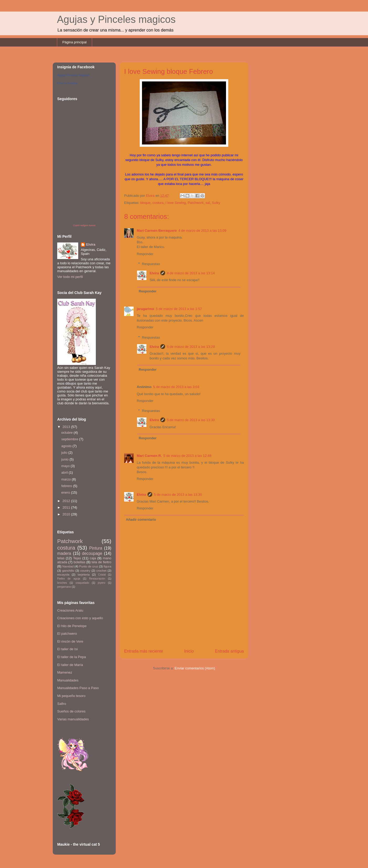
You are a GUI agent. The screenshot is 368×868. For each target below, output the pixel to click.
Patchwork (196, 203)
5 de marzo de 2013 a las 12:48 (187, 456)
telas (61, 558)
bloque (145, 203)
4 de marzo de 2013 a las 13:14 (191, 273)
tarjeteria (84, 574)
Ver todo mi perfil (70, 277)
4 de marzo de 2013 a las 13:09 (202, 231)
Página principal (75, 42)
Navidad (68, 566)
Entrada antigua (229, 651)
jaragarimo (145, 309)
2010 (67, 514)
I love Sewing (176, 203)
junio (65, 459)
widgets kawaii (88, 225)
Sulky (216, 203)
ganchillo (68, 570)
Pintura (96, 548)
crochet (101, 570)
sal (208, 203)
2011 (67, 507)
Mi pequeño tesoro (71, 696)
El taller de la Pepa (72, 657)
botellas (79, 562)
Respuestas (151, 264)
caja (93, 558)
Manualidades (68, 680)
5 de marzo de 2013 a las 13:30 (191, 420)
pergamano (64, 587)
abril (65, 472)
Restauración (97, 579)
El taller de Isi (67, 649)
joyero (102, 583)
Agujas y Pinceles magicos (116, 19)
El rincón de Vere (70, 641)
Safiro (62, 704)
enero (66, 492)
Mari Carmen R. (149, 456)
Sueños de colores (71, 711)
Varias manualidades (73, 719)
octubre (68, 433)
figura (107, 566)
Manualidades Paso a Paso (78, 688)
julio (65, 453)
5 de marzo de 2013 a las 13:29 (191, 347)
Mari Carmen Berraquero (157, 231)
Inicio (189, 651)
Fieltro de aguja (69, 579)
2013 (67, 427)
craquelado (82, 583)
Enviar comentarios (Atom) (195, 668)
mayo (66, 466)
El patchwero (67, 634)
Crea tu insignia (67, 83)
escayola (63, 574)
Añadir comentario (141, 520)
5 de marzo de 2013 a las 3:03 (176, 387)
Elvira (154, 273)
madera (64, 553)
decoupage (92, 553)
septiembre (70, 439)
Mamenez (65, 672)
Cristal (102, 575)
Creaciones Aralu (70, 610)
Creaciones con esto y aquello (80, 618)
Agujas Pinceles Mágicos (73, 75)
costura (158, 203)
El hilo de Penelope (72, 626)
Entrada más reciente (144, 651)
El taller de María (70, 665)
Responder (145, 254)
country (85, 570)
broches (62, 583)
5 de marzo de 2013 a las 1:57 (179, 309)
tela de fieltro (101, 562)
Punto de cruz (88, 566)
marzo (67, 479)
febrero (67, 486)
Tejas (77, 558)
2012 (67, 501)
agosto (67, 446)
